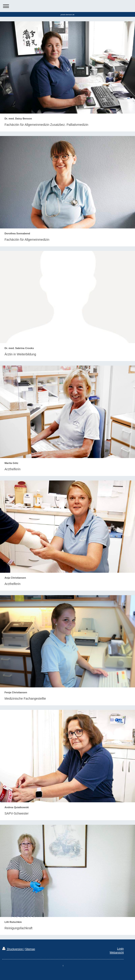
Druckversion (13, 949)
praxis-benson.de (67, 15)
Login (120, 949)
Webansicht (117, 953)
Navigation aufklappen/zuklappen (67, 6)
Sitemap (30, 949)
